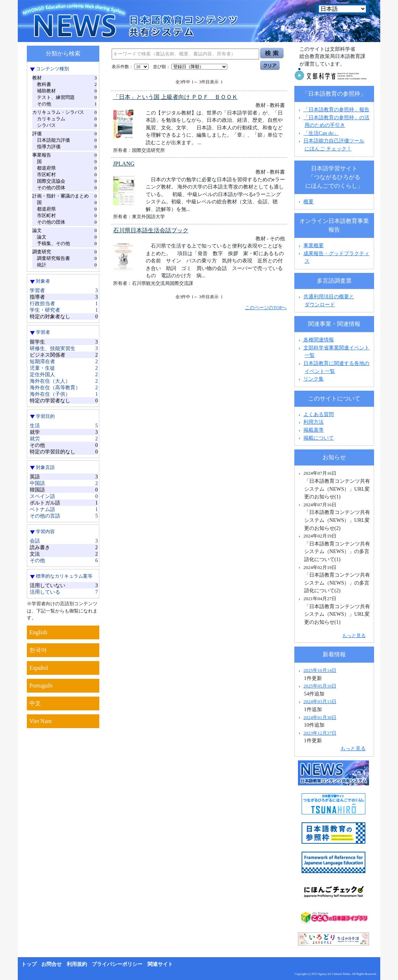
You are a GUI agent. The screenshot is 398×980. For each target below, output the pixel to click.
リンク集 (314, 379)
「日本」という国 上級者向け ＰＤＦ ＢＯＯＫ (175, 97)
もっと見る (354, 636)
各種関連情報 (316, 340)
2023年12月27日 (320, 733)
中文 (35, 703)
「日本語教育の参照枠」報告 (336, 109)
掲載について (319, 438)
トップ (29, 964)
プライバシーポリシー (117, 964)
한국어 (38, 650)
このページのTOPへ (266, 308)
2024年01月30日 (320, 717)
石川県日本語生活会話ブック (151, 230)
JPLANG (124, 164)
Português (41, 686)
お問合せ (51, 964)
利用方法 (314, 422)
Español (39, 668)
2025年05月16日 (320, 686)
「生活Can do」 (321, 133)
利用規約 (77, 964)
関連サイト (160, 964)
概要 (308, 202)
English (38, 632)
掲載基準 (314, 430)
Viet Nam (41, 721)
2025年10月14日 (320, 670)
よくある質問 (319, 414)
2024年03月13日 (320, 701)
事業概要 (314, 245)
